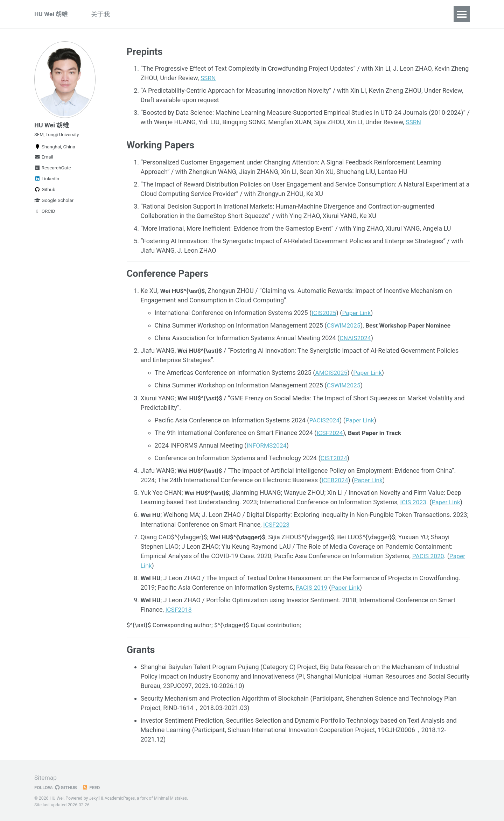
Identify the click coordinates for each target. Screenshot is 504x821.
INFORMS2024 (267, 446)
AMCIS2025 (332, 374)
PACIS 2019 (312, 588)
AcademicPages (121, 799)
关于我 (104, 14)
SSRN (208, 79)
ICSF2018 (179, 610)
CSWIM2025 (344, 326)
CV (348, 14)
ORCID (45, 214)
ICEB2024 (335, 481)
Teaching (177, 14)
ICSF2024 (330, 433)
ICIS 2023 (414, 503)
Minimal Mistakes (172, 799)
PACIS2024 (325, 421)
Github (45, 192)
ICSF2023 (277, 525)
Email (44, 160)
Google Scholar (54, 203)
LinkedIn (47, 182)
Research (139, 14)
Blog (325, 14)
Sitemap (46, 778)
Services (261, 14)
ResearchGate (53, 171)
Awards (296, 14)
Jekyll (94, 799)
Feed (93, 788)
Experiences (220, 14)
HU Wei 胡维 (52, 14)
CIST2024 (334, 459)
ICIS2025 (324, 314)
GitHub (67, 788)
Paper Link (358, 314)
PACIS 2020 (429, 556)
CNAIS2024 (356, 339)
